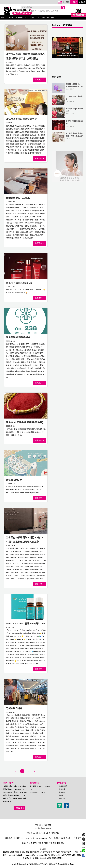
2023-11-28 (68, 125)
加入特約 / (39, 833)
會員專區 (82, 2)
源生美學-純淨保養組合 (18, 337)
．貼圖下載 (61, 798)
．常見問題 (61, 792)
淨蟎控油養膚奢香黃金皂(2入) (22, 119)
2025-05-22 (68, 137)
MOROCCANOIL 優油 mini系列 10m (25, 624)
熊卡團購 (51, 17)
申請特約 (74, 2)
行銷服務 (55, 833)
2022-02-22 (68, 113)
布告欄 (11, 17)
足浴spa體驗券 (14, 480)
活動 (27, 17)
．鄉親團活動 (62, 786)
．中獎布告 (61, 789)
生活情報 (19, 17)
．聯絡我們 (61, 795)
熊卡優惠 (66, 2)
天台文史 (55, 11)
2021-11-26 (68, 100)
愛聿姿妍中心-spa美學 (18, 198)
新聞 (43, 17)
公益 (32, 17)
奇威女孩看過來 (14, 708)
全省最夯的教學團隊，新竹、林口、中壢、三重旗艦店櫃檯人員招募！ (25, 540)
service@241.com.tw (37, 792)
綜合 (3, 17)
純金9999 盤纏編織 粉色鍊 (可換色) (25, 422)
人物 (38, 17)
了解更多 (20, 808)
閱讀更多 (39, 80)
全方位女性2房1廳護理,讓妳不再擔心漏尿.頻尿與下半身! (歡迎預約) (25, 56)
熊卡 (28, 11)
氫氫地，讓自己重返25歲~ (20, 283)
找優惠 (34, 11)
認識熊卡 (31, 833)
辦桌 (48, 11)
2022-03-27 (68, 88)
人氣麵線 (41, 11)
